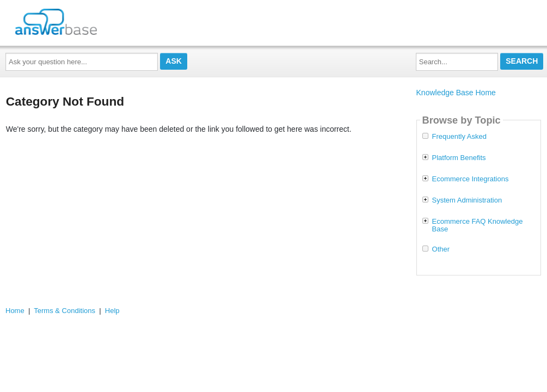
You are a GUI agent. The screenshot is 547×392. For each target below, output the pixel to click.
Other (441, 249)
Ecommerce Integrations (471, 179)
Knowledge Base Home (456, 93)
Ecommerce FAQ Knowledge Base (478, 225)
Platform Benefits (459, 158)
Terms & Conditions (64, 311)
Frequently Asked (459, 137)
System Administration (467, 200)
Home (15, 311)
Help (112, 311)
